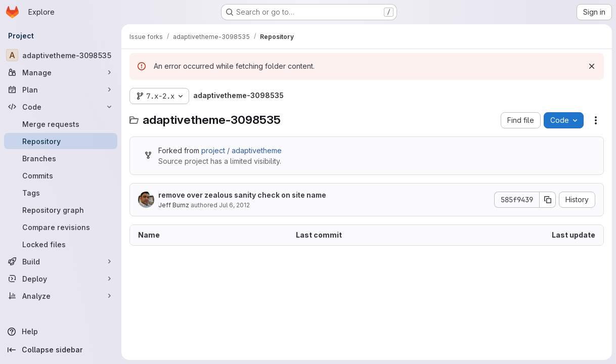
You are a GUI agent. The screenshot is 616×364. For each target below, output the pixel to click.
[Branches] (61, 158)
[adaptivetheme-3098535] (61, 55)
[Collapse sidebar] (61, 350)
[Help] (61, 332)
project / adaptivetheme (241, 150)
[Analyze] (61, 296)
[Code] (61, 107)
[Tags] (61, 193)
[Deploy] (61, 279)
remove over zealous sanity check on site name (242, 195)
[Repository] (61, 141)
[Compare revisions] (61, 227)
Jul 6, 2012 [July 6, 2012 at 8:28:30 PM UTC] (234, 205)
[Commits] (61, 175)
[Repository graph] (61, 210)
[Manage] (61, 72)
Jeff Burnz (174, 205)
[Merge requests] (61, 124)
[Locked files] (61, 244)
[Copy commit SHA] (548, 200)
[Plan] (61, 89)
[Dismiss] (592, 66)
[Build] (61, 261)
